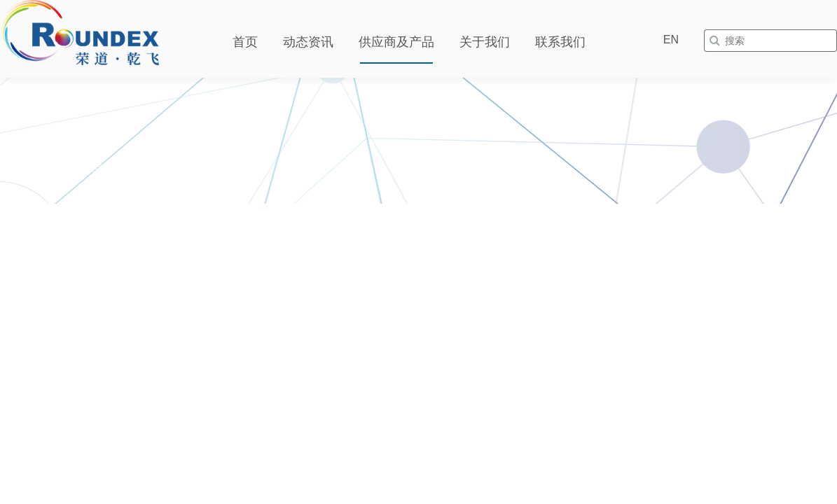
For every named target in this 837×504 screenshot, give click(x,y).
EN (671, 40)
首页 (245, 42)
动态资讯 (308, 42)
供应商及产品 (396, 42)
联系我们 (560, 42)
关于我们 (485, 42)
